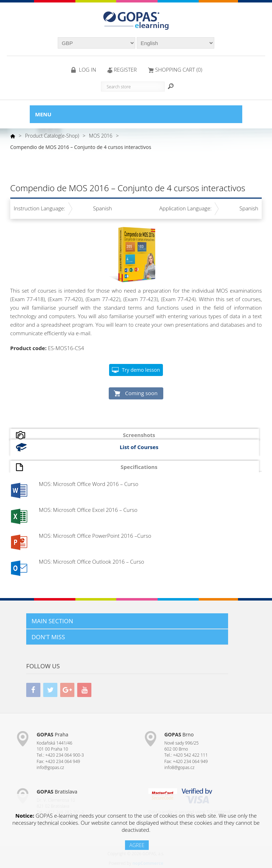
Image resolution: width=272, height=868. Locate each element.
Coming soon (141, 393)
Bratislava (57, 792)
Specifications (139, 467)
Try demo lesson (141, 370)
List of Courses (139, 447)
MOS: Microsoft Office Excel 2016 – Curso (88, 510)
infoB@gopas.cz (179, 767)
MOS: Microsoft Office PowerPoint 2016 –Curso (95, 536)
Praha (52, 734)
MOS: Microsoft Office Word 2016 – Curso (89, 484)
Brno (179, 734)
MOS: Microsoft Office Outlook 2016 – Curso (92, 562)
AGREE (137, 845)
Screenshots (139, 435)
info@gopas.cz (50, 767)
